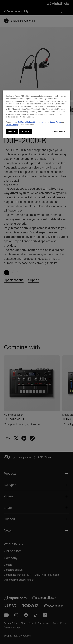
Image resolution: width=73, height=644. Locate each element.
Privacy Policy (12, 125)
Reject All (12, 131)
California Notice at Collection (30, 122)
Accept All (26, 131)
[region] (37, 114)
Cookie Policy (55, 122)
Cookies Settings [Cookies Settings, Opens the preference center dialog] (58, 131)
